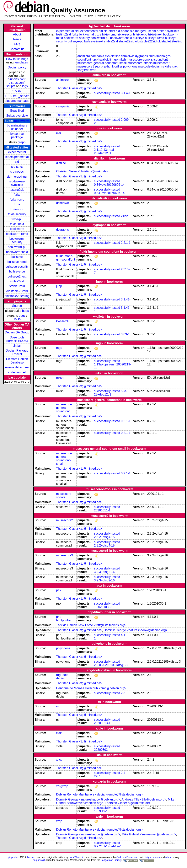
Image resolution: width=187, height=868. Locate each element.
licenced (32, 857)
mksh (122, 59)
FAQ (17, 44)
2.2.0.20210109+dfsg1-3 (111, 665)
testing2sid (17, 190)
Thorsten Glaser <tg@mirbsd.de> (79, 88)
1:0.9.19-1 (101, 811)
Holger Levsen (152, 857)
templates (21, 62)
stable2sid (17, 281)
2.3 (123, 693)
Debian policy (17, 67)
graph (21, 142)
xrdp (93, 70)
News (17, 39)
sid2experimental (17, 157)
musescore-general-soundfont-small (102, 63)
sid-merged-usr (17, 177)
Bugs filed (17, 111)
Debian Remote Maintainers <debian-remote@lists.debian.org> (99, 794)
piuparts (12, 857)
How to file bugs (17, 59)
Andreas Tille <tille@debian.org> (144, 799)
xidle (168, 66)
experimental (17, 152)
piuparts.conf (17, 79)
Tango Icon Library (111, 860)
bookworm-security (17, 240)
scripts (11, 86)
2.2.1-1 (126, 243)
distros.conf (17, 83)
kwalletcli (105, 59)
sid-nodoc (17, 172)
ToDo (17, 319)
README (17, 91)
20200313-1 (102, 723)
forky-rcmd (17, 199)
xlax (175, 66)
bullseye (17, 257)
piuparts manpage (17, 101)
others (169, 857)
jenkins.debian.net (17, 367)
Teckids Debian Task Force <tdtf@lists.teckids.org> (91, 625)
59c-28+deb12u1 (110, 393)
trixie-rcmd (17, 209)
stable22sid (17, 286)
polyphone (130, 66)
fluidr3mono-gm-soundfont (66, 258)
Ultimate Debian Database (17, 361)
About (17, 34)
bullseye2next (17, 276)
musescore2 (162, 63)
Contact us (17, 49)
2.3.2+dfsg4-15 (104, 537)
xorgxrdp (83, 70)
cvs (107, 56)
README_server (17, 96)
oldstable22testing (17, 296)
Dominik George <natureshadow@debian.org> (136, 630)
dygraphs (142, 56)
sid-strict (17, 167)
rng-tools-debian (149, 66)
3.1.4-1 (126, 93)
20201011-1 (102, 510)
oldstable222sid (17, 291)
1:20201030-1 (103, 607)
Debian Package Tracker (17, 352)
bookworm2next (17, 252)
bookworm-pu (17, 247)
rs (163, 66)
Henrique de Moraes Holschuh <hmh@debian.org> (91, 688)
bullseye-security (17, 267)
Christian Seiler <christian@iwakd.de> (82, 171)
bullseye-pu (17, 271)
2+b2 (124, 216)
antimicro (84, 56)
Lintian (17, 346)
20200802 (101, 750)
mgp (115, 59)
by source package (17, 135)
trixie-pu (17, 219)
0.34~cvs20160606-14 (109, 185)
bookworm (22, 121)
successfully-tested (107, 93)
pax (98, 66)
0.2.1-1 (126, 421)
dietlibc (115, 56)
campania (97, 56)
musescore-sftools (140, 63)
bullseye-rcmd (17, 262)
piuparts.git (39, 860)
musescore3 (86, 66)
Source (17, 306)
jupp (95, 59)
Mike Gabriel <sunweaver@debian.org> (149, 834)
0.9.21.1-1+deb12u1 (108, 846)
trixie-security (17, 214)
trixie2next (17, 224)
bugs (26, 311)
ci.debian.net (17, 372)
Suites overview (17, 116)
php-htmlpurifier (112, 66)
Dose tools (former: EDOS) (17, 339)
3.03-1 (125, 334)
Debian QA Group (17, 332)
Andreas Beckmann (127, 857)
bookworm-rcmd (17, 234)
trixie (17, 204)
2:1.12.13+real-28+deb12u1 (104, 151)
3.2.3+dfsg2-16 (104, 572)
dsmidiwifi (128, 56)
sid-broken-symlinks (17, 183)
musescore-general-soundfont (147, 59)
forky (17, 195)
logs (25, 86)
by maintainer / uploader (17, 127)
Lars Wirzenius (77, 857)
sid (17, 162)
